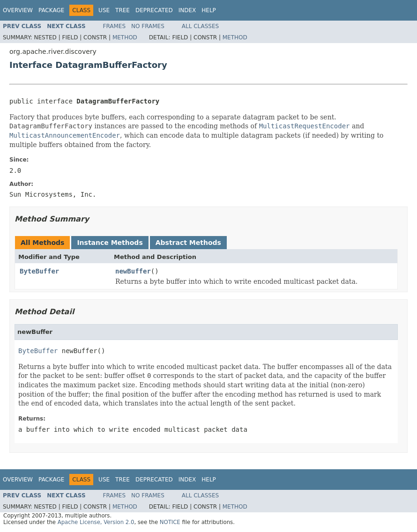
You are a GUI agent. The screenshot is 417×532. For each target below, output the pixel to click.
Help (209, 10)
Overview (18, 10)
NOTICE (170, 522)
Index (187, 10)
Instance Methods (110, 243)
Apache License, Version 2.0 (96, 522)
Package (51, 10)
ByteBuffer (39, 271)
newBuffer (133, 271)
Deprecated (154, 10)
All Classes (200, 26)
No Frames (148, 26)
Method (125, 37)
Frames (115, 26)
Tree (123, 10)
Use (104, 10)
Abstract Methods (188, 243)
